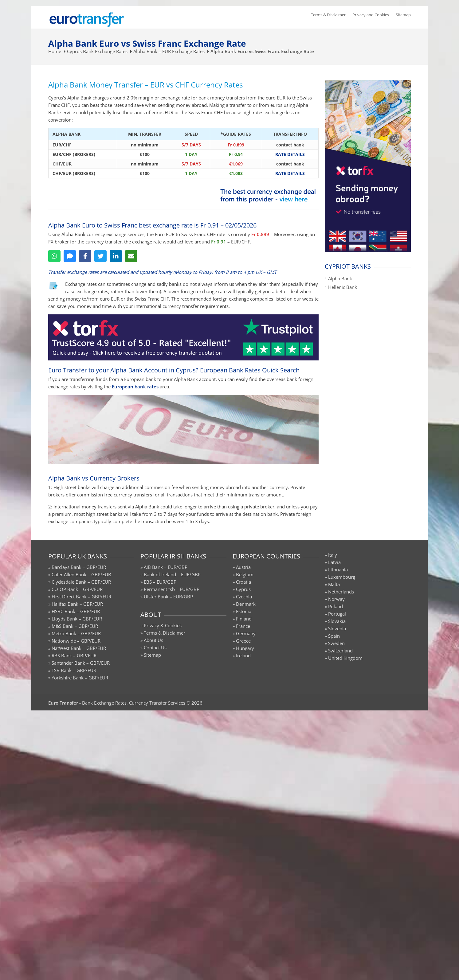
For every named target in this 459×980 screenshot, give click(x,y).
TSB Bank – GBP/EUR (74, 670)
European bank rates (135, 387)
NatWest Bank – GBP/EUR (79, 648)
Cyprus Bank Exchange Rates (97, 51)
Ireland (243, 655)
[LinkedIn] (116, 256)
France (243, 626)
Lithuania (338, 570)
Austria (243, 567)
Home (55, 51)
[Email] (131, 256)
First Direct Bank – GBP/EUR (81, 597)
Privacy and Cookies (371, 15)
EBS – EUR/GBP (160, 582)
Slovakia (337, 621)
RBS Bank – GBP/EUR (74, 655)
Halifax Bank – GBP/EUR (77, 604)
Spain (334, 636)
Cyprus (243, 589)
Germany (246, 633)
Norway (336, 599)
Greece (243, 641)
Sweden (336, 643)
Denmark (246, 604)
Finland (244, 619)
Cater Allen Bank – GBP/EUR (81, 574)
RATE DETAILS (290, 154)
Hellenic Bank (343, 287)
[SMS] (70, 256)
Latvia (334, 562)
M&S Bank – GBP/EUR (75, 626)
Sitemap (403, 15)
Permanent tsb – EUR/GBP (172, 589)
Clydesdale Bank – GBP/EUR (81, 582)
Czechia (244, 597)
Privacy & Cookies (163, 625)
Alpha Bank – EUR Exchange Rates (169, 51)
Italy (333, 555)
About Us (153, 640)
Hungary (245, 648)
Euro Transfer (63, 703)
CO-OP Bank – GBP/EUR (77, 589)
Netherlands (341, 592)
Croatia (243, 582)
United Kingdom (345, 658)
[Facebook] (85, 256)
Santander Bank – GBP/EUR (81, 663)
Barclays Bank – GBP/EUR (79, 567)
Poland (335, 606)
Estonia (244, 611)
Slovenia (337, 628)
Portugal (337, 614)
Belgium (245, 574)
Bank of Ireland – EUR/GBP (172, 574)
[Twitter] (100, 256)
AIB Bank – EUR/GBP (166, 567)
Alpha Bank (340, 278)
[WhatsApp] (54, 256)
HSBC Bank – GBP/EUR (76, 611)
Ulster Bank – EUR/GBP (168, 597)
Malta (334, 584)
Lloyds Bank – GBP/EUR (77, 619)
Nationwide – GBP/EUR (76, 641)
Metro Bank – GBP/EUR (76, 633)
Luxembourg (342, 577)
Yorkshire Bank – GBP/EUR (80, 678)
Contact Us (155, 647)
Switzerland (340, 651)
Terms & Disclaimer (328, 15)
